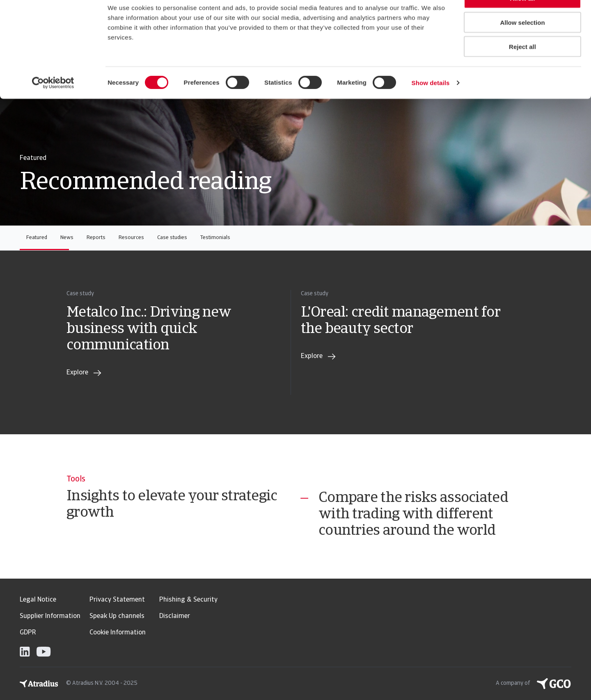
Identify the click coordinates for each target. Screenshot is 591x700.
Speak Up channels (117, 616)
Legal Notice (38, 600)
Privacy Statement (117, 600)
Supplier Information (50, 616)
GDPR (28, 633)
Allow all (523, 20)
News (67, 238)
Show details (431, 105)
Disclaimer (175, 616)
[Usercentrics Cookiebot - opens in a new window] (53, 105)
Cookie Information (118, 633)
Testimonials (215, 238)
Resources (131, 238)
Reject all (522, 69)
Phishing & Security (188, 600)
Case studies (172, 238)
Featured (37, 238)
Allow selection (522, 44)
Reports (96, 238)
